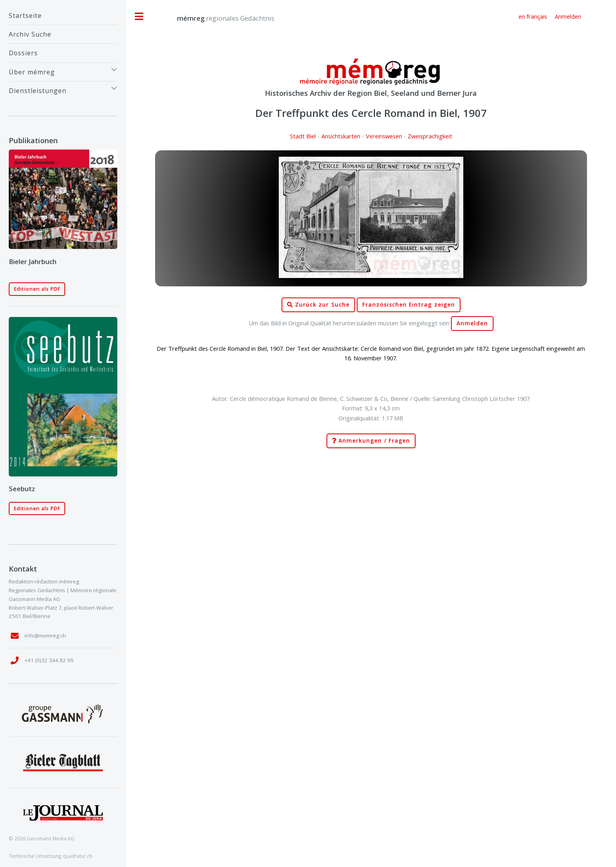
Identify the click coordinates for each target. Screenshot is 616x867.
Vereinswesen (384, 136)
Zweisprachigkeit (430, 136)
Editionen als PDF (37, 289)
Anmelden (472, 323)
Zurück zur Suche (318, 305)
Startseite (25, 16)
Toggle (139, 17)
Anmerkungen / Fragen (371, 441)
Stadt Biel (303, 136)
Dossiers (23, 53)
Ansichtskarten (341, 136)
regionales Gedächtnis (218, 18)
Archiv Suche (30, 34)
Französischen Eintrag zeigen (409, 305)
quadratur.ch (78, 856)
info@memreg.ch (45, 636)
